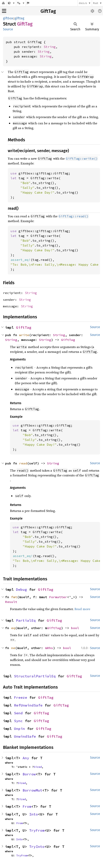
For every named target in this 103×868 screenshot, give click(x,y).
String (50, 47)
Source (8, 29)
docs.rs (83, 3)
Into (34, 814)
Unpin (19, 729)
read (23, 463)
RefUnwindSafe (28, 705)
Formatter (58, 597)
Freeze (21, 697)
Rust (96, 3)
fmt (14, 597)
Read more (82, 609)
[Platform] (21, 3)
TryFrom (37, 830)
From (27, 806)
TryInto (37, 847)
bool (75, 628)
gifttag (19, 18)
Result (11, 602)
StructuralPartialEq (35, 676)
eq (13, 628)
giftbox (8, 18)
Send (18, 713)
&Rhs (49, 648)
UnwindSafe (25, 736)
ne (13, 648)
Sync (18, 721)
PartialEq (26, 620)
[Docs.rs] (3, 3)
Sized (38, 767)
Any (26, 758)
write (24, 335)
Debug (21, 589)
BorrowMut (32, 790)
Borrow (29, 774)
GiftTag (48, 11)
